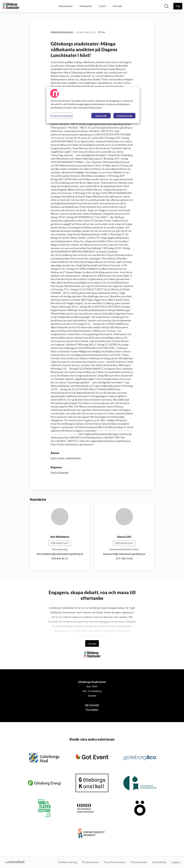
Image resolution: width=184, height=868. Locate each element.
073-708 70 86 (124, 558)
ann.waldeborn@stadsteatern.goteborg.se (60, 554)
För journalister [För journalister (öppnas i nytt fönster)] (139, 862)
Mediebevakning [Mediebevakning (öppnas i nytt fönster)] (68, 862)
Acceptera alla (124, 116)
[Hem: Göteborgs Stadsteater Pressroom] (11, 6)
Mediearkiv (86, 6)
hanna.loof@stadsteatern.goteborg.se (124, 554)
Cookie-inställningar (61, 116)
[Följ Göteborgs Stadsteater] (178, 6)
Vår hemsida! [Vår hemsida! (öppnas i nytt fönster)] (92, 705)
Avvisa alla (101, 116)
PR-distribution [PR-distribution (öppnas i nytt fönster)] (90, 862)
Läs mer (92, 643)
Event (103, 6)
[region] (93, 105)
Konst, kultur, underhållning (66, 458)
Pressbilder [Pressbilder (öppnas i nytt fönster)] (92, 709)
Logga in (176, 862)
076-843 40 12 (60, 558)
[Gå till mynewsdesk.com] (15, 862)
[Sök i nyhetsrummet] (166, 6)
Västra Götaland (60, 472)
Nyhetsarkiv (66, 6)
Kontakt (117, 6)
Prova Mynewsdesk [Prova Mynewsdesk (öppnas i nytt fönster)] (115, 862)
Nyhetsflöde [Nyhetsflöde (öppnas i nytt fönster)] (159, 862)
